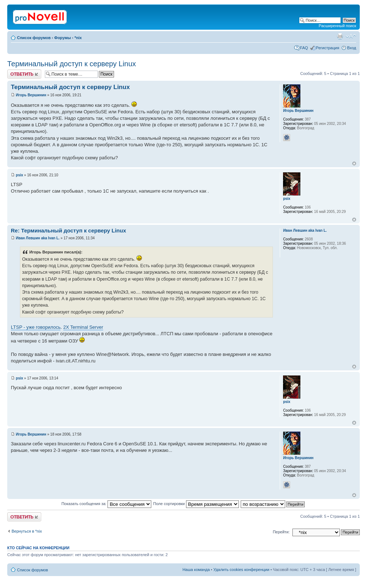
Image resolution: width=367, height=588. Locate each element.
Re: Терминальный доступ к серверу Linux (68, 230)
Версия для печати (340, 36)
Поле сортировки (196, 504)
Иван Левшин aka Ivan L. (38, 238)
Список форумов (34, 38)
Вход (352, 48)
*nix (78, 38)
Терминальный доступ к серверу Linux (72, 64)
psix (20, 175)
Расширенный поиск (337, 26)
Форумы (63, 38)
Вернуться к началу (354, 163)
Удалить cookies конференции (242, 570)
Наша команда (196, 570)
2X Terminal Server (83, 327)
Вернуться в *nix (27, 531)
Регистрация (328, 48)
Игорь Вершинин (31, 95)
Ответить (24, 74)
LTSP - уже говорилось (36, 327)
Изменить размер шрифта (351, 36)
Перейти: (281, 532)
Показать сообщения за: (107, 504)
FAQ (304, 48)
